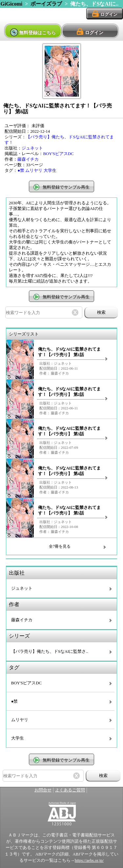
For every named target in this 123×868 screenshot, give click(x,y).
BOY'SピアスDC (58, 154)
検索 (101, 312)
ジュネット (32, 148)
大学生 (50, 171)
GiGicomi (12, 4)
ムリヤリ (34, 171)
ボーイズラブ (46, 4)
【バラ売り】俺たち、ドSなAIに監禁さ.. (50, 651)
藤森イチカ (28, 159)
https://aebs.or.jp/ (89, 860)
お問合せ (43, 790)
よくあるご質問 (70, 790)
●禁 (21, 171)
